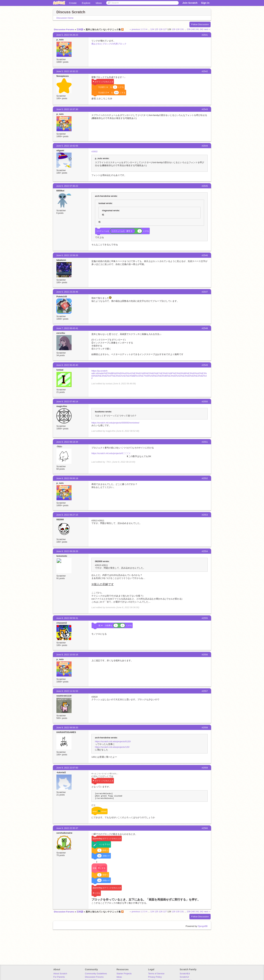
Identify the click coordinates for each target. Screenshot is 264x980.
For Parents (59, 977)
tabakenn (61, 260)
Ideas (99, 3)
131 (182, 29)
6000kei (60, 191)
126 (161, 29)
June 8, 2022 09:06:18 (67, 478)
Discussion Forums (64, 29)
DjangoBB (203, 926)
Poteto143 (62, 297)
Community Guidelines (96, 974)
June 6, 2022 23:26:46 (67, 292)
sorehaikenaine (64, 833)
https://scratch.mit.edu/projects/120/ (112, 747)
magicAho (62, 406)
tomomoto (62, 556)
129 (173, 29)
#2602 (94, 151)
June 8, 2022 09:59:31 (67, 618)
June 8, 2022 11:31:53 (67, 691)
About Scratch (60, 974)
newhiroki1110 (64, 696)
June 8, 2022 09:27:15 (67, 515)
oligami (60, 150)
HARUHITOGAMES (66, 732)
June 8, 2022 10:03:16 (67, 655)
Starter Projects (124, 974)
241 (197, 29)
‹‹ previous (135, 29)
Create (73, 3)
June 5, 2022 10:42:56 (67, 146)
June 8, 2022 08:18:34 (67, 442)
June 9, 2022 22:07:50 (67, 768)
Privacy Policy (155, 977)
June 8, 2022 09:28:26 (67, 551)
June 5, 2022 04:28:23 (67, 35)
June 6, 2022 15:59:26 (67, 255)
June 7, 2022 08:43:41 (67, 328)
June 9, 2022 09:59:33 (67, 728)
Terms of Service (156, 974)
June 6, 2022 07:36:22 (67, 186)
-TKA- (59, 447)
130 (178, 29)
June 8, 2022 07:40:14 (67, 402)
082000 (60, 519)
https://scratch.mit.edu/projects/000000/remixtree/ (115, 423)
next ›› (207, 29)
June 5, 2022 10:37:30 (67, 109)
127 (165, 29)
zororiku (61, 333)
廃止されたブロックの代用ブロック (109, 44)
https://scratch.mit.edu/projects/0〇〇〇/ (111, 453)
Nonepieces (63, 76)
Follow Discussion (200, 24)
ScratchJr (184, 977)
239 (189, 29)
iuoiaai (60, 370)
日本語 (80, 29)
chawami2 (62, 623)
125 (156, 29)
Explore (86, 3)
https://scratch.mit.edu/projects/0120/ (113, 741)
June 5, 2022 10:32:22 (67, 71)
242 (202, 29)
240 (193, 29)
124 (152, 29)
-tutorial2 (61, 772)
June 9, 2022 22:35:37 (67, 828)
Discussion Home (65, 18)
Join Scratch (190, 3)
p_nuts (60, 40)
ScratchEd (185, 974)
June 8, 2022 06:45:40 (67, 365)
